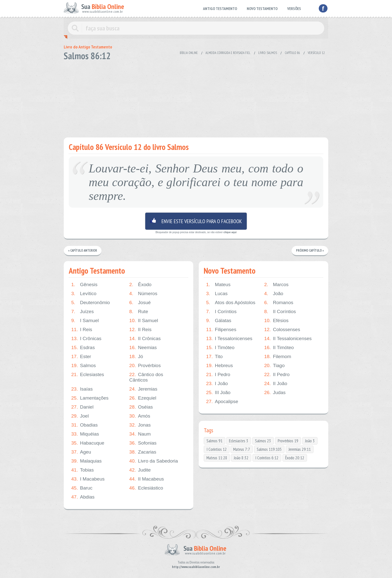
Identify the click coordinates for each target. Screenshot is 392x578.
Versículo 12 (316, 53)
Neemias (143, 348)
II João (276, 384)
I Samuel (85, 321)
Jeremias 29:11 (300, 449)
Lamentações (90, 398)
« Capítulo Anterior (83, 251)
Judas (275, 393)
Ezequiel (143, 398)
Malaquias (86, 461)
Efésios (276, 321)
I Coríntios (221, 312)
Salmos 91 (214, 441)
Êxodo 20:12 (295, 458)
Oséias (141, 407)
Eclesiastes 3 (239, 441)
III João (218, 393)
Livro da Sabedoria (154, 461)
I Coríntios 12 (217, 449)
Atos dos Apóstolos (231, 303)
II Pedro (277, 375)
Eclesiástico (146, 488)
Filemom (278, 357)
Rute (139, 312)
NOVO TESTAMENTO (262, 8)
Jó (136, 357)
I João (217, 384)
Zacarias (143, 452)
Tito (214, 357)
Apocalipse (222, 402)
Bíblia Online (189, 53)
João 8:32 (241, 458)
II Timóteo (279, 348)
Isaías (82, 389)
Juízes (82, 312)
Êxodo (140, 285)
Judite (140, 470)
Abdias (83, 497)
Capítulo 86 (292, 53)
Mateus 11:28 (217, 458)
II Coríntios (280, 312)
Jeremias (143, 389)
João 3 (310, 441)
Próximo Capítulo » (310, 251)
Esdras (83, 348)
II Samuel (144, 321)
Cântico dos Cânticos (146, 377)
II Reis (140, 330)
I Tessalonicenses (229, 339)
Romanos (279, 303)
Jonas (140, 425)
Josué (140, 303)
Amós (140, 416)
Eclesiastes (88, 375)
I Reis (82, 330)
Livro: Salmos (268, 53)
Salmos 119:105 (269, 449)
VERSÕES (294, 8)
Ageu (81, 452)
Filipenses (221, 330)
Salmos (83, 366)
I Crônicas (86, 339)
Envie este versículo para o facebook (196, 221)
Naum (140, 434)
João (274, 294)
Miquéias (85, 434)
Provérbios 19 (288, 441)
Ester (81, 357)
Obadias (84, 425)
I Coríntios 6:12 (267, 458)
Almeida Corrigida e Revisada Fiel (228, 53)
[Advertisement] (196, 97)
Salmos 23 (263, 441)
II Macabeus (147, 479)
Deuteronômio (90, 303)
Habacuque (88, 443)
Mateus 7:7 (242, 449)
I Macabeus (88, 479)
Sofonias (143, 443)
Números (143, 294)
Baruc (82, 488)
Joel (80, 416)
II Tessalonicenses (288, 339)
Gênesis (84, 285)
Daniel (82, 407)
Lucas (217, 294)
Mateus (218, 285)
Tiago (274, 366)
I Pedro (218, 375)
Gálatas (219, 321)
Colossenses (282, 330)
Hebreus (220, 366)
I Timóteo (220, 348)
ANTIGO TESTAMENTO (220, 8)
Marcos (276, 285)
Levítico (84, 294)
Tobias (82, 470)
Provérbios (145, 366)
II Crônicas (145, 339)
